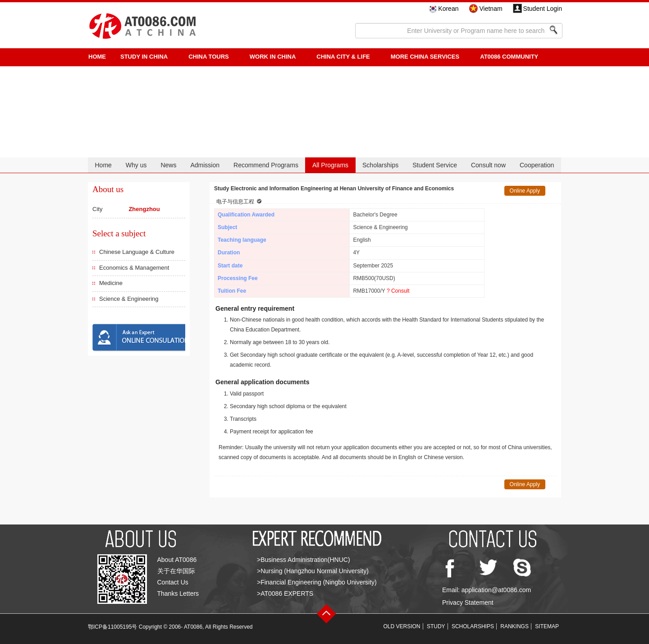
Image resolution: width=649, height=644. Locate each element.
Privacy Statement (468, 603)
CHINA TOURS (209, 57)
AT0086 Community (509, 57)
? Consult (398, 291)
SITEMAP (547, 626)
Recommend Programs (266, 165)
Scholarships (380, 165)
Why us (136, 165)
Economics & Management (134, 268)
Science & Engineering (129, 299)
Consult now (488, 165)
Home (103, 165)
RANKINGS (514, 626)
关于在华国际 (176, 571)
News (168, 165)
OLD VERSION (402, 626)
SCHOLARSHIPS (473, 626)
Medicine (111, 283)
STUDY (436, 626)
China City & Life (343, 57)
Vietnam (491, 9)
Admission (205, 165)
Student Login (543, 9)
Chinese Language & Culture (137, 252)
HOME (97, 57)
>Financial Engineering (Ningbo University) (317, 582)
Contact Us (173, 582)
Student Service (435, 165)
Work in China (273, 57)
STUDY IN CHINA (144, 57)
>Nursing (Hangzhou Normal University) (313, 571)
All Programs (330, 165)
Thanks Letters (178, 593)
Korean (448, 9)
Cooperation (537, 165)
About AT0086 (177, 560)
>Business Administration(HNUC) (304, 560)
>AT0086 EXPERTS (285, 593)
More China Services (425, 57)
